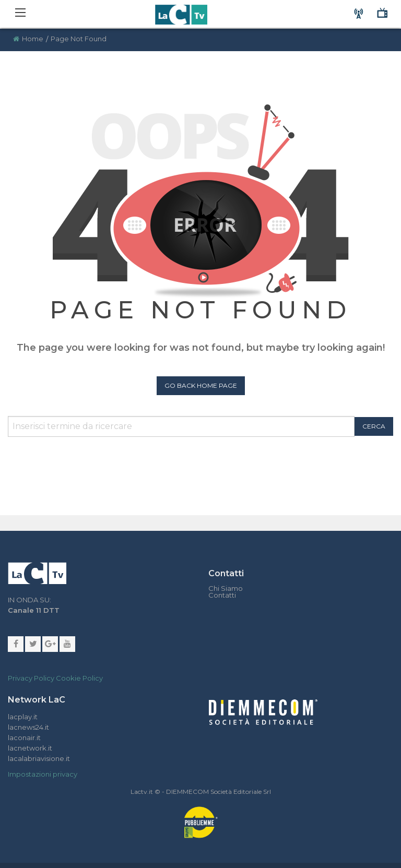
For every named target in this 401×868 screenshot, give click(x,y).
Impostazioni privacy (43, 774)
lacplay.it (23, 717)
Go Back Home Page (201, 385)
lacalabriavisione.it (39, 758)
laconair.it (24, 738)
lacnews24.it (28, 727)
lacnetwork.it (30, 748)
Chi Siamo (226, 588)
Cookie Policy (79, 678)
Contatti (222, 595)
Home (33, 39)
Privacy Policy (31, 678)
